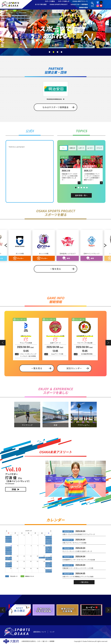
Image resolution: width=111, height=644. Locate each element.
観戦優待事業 (83, 7)
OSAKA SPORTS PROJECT (59, 4)
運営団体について (40, 632)
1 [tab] (50, 52)
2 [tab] (54, 52)
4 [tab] (61, 52)
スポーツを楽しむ (64, 1)
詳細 (14, 490)
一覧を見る (55, 269)
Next (107, 245)
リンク (52, 632)
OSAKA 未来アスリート (80, 1)
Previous (4, 245)
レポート (81, 148)
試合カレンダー (74, 368)
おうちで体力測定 (41, 4)
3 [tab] (57, 52)
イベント (99, 148)
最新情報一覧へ (81, 195)
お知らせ (72, 148)
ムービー (90, 148)
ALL (63, 148)
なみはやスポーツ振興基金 (79, 4)
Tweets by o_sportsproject (17, 147)
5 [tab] (87, 188)
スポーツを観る (50, 1)
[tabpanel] (55, 29)
